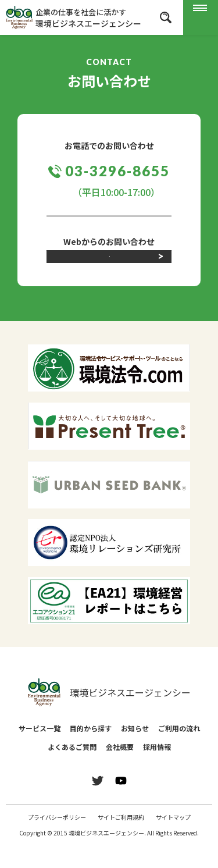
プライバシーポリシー (57, 839)
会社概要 (120, 769)
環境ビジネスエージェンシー (109, 714)
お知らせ (135, 750)
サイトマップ (173, 839)
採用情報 (157, 769)
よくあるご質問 (72, 769)
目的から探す (91, 750)
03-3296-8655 (117, 171)
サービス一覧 (40, 750)
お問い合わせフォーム (109, 273)
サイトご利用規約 (121, 839)
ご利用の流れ (179, 750)
